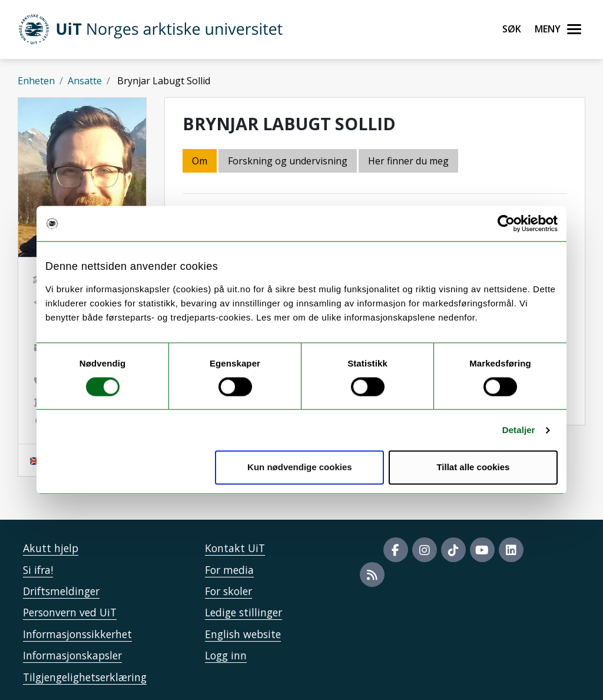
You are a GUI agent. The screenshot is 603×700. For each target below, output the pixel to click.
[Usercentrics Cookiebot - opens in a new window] (506, 223)
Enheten (36, 81)
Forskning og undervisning (288, 161)
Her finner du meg (408, 161)
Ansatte (85, 81)
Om (200, 161)
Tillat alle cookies (473, 468)
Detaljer (519, 430)
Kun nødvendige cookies (300, 468)
